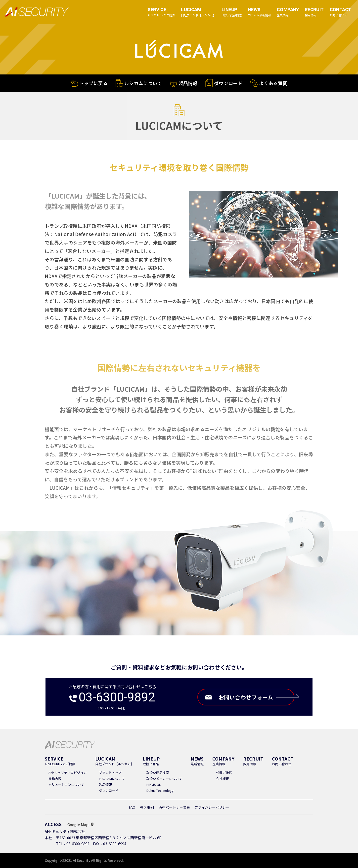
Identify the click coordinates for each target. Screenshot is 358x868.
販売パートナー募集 (174, 807)
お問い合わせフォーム (256, 697)
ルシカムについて (143, 83)
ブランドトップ (110, 773)
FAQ (132, 807)
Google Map (78, 825)
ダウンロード (228, 84)
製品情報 (188, 84)
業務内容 (55, 779)
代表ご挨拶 (224, 773)
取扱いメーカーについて (164, 779)
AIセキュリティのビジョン (67, 773)
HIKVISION (154, 785)
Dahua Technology (160, 791)
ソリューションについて (66, 785)
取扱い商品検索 (158, 773)
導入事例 (147, 807)
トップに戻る (93, 83)
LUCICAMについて (112, 779)
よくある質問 (273, 84)
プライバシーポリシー (212, 807)
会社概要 (223, 779)
